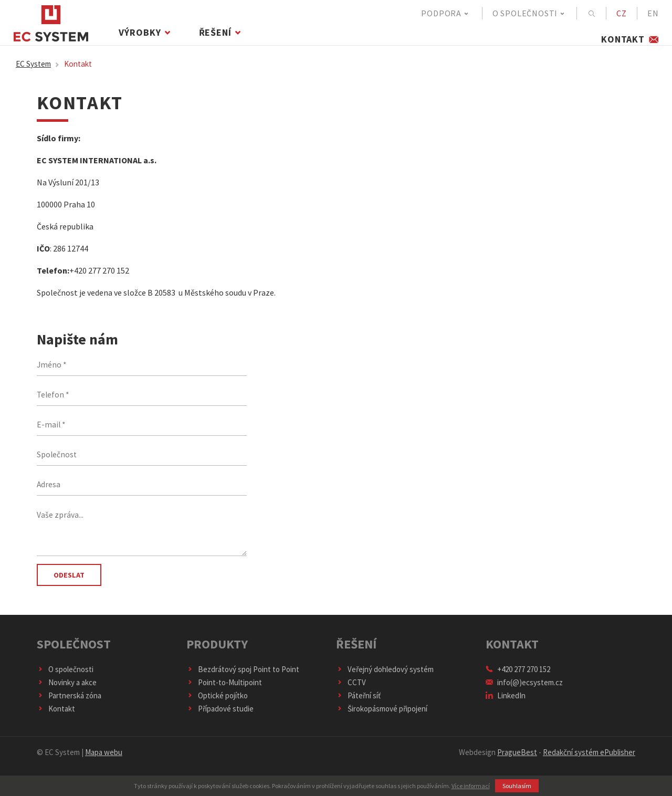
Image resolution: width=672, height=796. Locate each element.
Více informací (471, 786)
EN (653, 13)
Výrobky (148, 39)
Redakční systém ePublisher (589, 760)
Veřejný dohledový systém (385, 677)
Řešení (223, 39)
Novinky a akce (67, 690)
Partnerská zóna (69, 703)
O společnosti (529, 13)
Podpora (445, 13)
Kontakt (630, 39)
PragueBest (517, 760)
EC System (40, 71)
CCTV (351, 690)
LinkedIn (506, 703)
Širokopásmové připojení (382, 716)
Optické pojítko (217, 703)
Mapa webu (104, 760)
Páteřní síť (359, 703)
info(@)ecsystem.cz (524, 690)
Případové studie (220, 716)
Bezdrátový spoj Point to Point (243, 677)
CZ (622, 13)
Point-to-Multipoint (224, 690)
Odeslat (71, 582)
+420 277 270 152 (518, 677)
